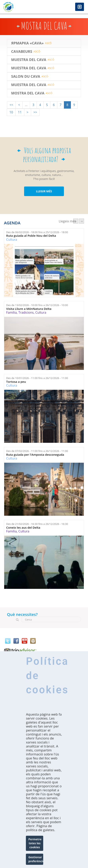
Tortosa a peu (16, 382)
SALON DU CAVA (26, 77)
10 (11, 112)
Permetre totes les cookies (35, 843)
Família (11, 312)
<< (11, 105)
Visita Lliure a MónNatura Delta (29, 309)
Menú (80, 7)
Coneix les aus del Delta (23, 528)
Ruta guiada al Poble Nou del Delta (31, 236)
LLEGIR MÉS (44, 191)
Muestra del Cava (29, 60)
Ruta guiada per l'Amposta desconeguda (35, 455)
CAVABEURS (22, 52)
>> (35, 112)
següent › (82, 221)
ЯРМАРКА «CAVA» (27, 43)
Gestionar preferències (36, 859)
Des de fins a (37, 232)
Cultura (12, 240)
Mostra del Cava (28, 93)
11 (20, 112)
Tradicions (26, 312)
